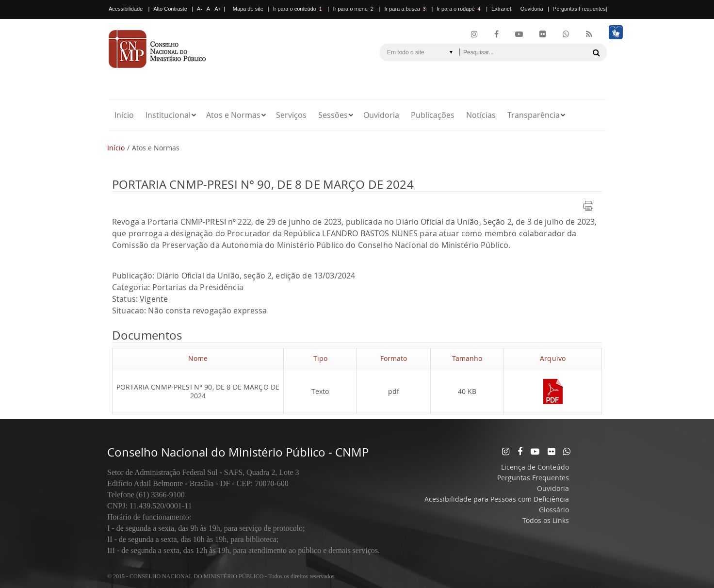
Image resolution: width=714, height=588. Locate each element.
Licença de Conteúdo (535, 467)
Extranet (501, 9)
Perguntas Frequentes (579, 9)
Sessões (333, 115)
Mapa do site (248, 9)
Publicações (433, 115)
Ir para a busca (406, 9)
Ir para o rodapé (459, 9)
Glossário (554, 510)
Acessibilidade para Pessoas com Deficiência (497, 499)
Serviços (291, 115)
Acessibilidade (126, 9)
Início (124, 115)
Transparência (534, 115)
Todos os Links (546, 520)
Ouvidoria (532, 9)
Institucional (168, 115)
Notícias (481, 115)
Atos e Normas (233, 115)
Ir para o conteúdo (298, 9)
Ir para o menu (354, 9)
